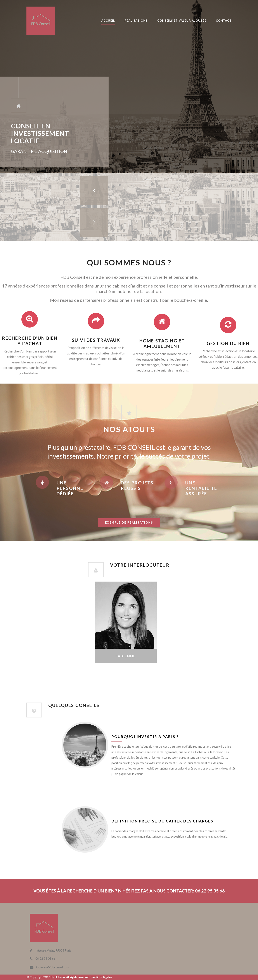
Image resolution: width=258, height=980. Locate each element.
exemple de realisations (129, 522)
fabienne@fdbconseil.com (53, 967)
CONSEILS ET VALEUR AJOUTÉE (182, 21)
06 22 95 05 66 (45, 959)
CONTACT (224, 21)
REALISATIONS (136, 21)
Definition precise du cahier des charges (162, 821)
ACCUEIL (108, 21)
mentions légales (101, 977)
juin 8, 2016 (41, 749)
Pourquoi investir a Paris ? (145, 737)
